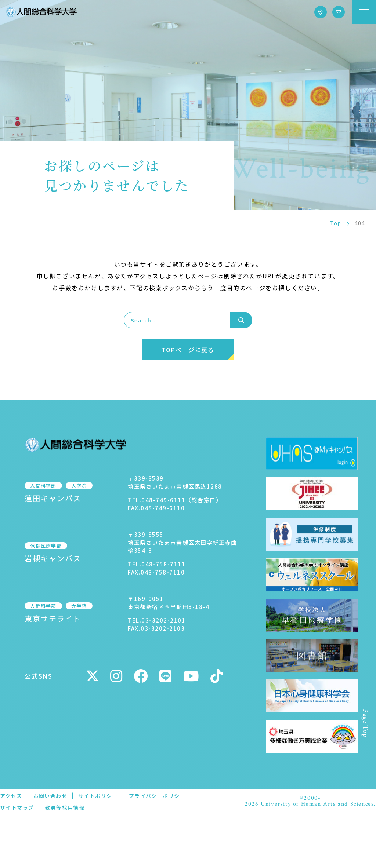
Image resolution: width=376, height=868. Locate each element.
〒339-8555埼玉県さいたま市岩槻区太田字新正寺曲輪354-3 (179, 542)
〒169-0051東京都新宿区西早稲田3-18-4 (162, 603)
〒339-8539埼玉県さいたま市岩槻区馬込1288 (169, 482)
